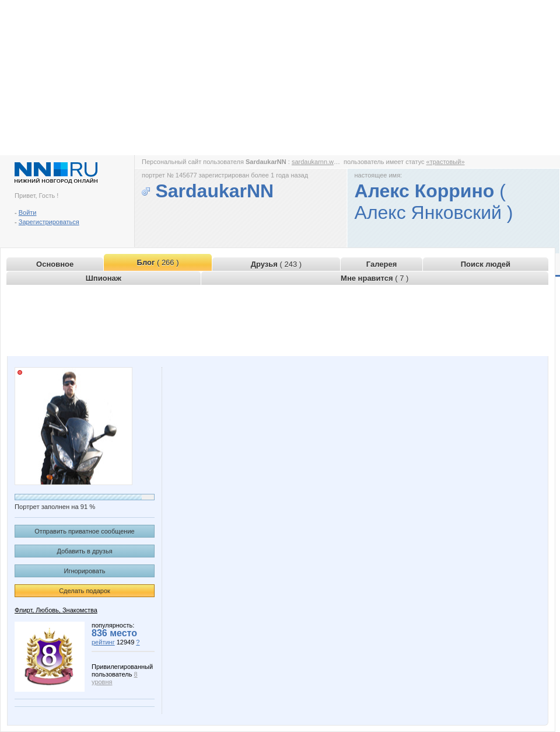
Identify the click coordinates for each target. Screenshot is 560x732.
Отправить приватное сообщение (84, 531)
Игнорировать (85, 571)
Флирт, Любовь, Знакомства (56, 610)
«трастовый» (446, 162)
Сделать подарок (85, 591)
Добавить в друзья (84, 551)
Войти (28, 212)
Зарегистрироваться (49, 222)
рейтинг (103, 642)
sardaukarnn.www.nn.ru (325, 162)
